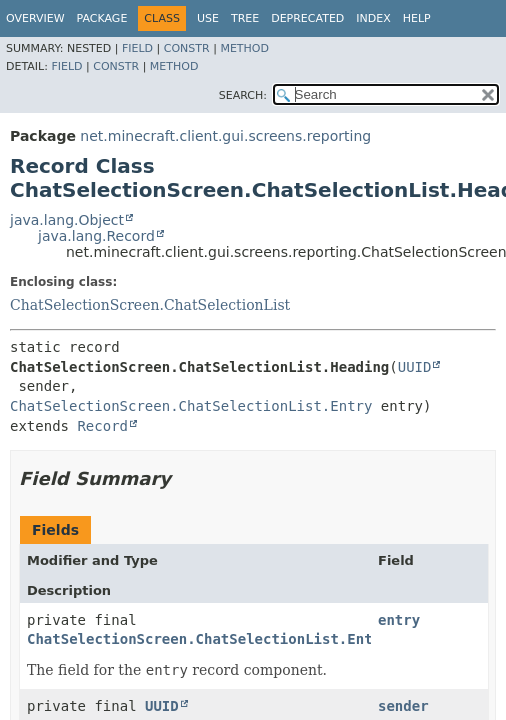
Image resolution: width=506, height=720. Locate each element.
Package (102, 18)
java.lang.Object (67, 220)
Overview (35, 18)
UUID (415, 367)
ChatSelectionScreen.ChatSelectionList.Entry (191, 406)
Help (417, 18)
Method (244, 48)
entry (399, 620)
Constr (187, 48)
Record (102, 426)
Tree (245, 18)
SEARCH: (243, 95)
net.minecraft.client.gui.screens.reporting (225, 136)
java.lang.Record (96, 236)
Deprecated (307, 18)
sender (403, 706)
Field (137, 48)
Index (373, 18)
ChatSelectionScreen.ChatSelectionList (150, 305)
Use (208, 18)
